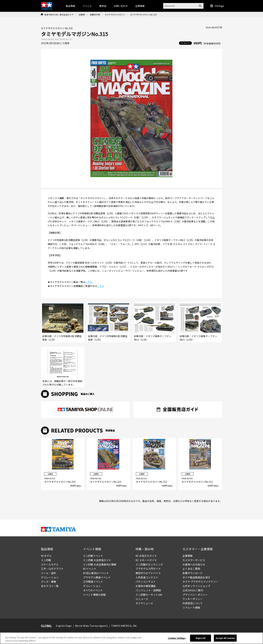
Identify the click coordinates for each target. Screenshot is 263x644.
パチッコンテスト (146, 582)
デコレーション (50, 577)
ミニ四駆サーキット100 (149, 595)
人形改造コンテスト (147, 577)
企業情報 (188, 556)
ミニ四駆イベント (93, 556)
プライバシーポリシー (195, 595)
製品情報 (70, 6)
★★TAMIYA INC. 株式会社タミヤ (59, 15)
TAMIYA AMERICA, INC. (124, 626)
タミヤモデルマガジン (115, 15)
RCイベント (90, 569)
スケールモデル (50, 564)
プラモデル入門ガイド (148, 569)
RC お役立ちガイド (146, 556)
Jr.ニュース (142, 599)
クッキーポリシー (193, 599)
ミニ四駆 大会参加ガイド (97, 560)
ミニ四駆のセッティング (149, 564)
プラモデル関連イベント (97, 577)
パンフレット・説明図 (148, 590)
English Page (64, 626)
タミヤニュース (144, 603)
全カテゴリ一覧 (50, 586)
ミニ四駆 (46, 560)
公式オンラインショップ (196, 586)
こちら (89, 282)
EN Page (217, 6)
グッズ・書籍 (48, 582)
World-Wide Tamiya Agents (91, 626)
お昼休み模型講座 (146, 586)
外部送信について (193, 603)
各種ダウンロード (193, 573)
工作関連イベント (93, 582)
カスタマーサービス (194, 560)
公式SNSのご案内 (193, 590)
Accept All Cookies (225, 638)
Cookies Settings (177, 638)
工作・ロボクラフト (52, 569)
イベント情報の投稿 (94, 595)
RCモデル (46, 556)
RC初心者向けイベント (96, 573)
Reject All (201, 638)
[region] (131, 638)
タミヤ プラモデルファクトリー (200, 582)
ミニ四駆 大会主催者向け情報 (100, 564)
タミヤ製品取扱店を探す (196, 577)
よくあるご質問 (191, 569)
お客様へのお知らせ (194, 564)
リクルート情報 (191, 608)
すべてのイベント (93, 590)
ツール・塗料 (48, 573)
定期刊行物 (95, 15)
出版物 (82, 15)
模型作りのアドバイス (148, 573)
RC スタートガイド (146, 560)
